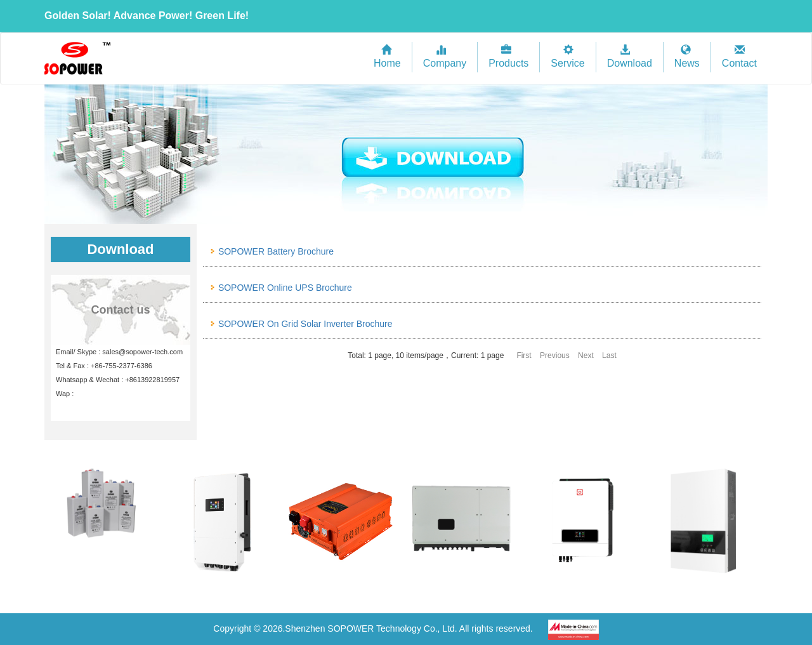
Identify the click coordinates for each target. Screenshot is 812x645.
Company (445, 57)
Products (508, 57)
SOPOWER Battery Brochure (276, 251)
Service (567, 57)
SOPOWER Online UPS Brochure (285, 288)
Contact (739, 57)
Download (630, 57)
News (687, 57)
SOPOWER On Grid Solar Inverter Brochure (305, 324)
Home (387, 57)
